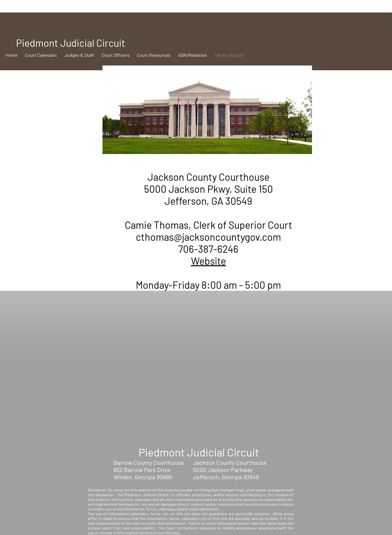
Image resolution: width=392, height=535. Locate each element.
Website (208, 261)
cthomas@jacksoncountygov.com (208, 237)
